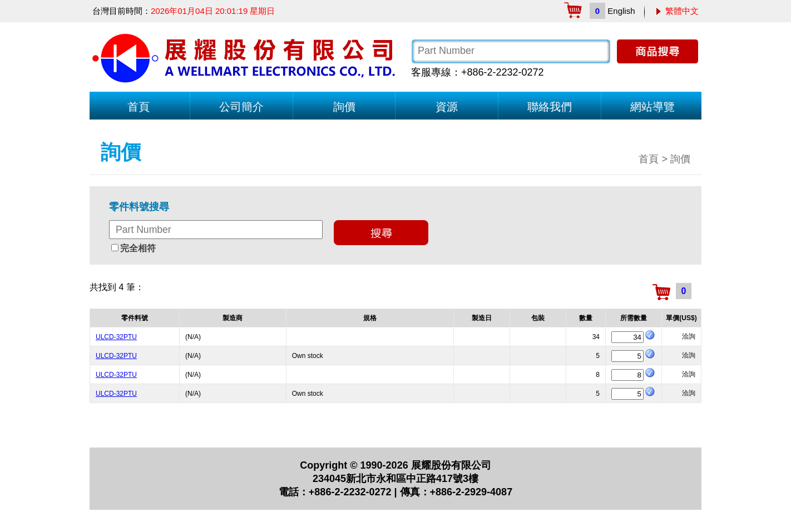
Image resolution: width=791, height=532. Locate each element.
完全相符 (138, 248)
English (621, 11)
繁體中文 (682, 11)
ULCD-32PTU (116, 337)
